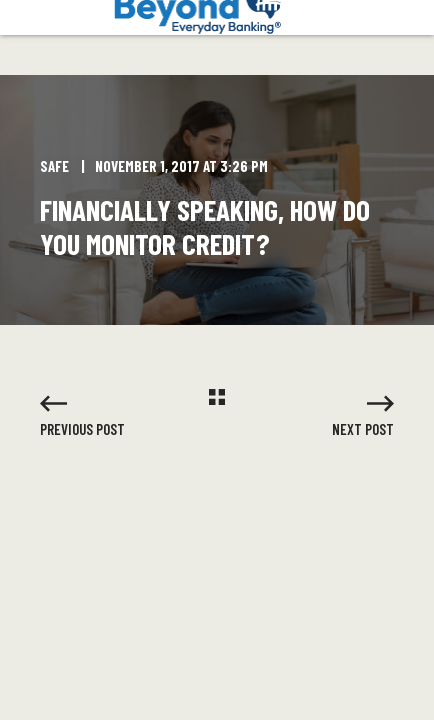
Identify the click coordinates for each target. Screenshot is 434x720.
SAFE (54, 166)
